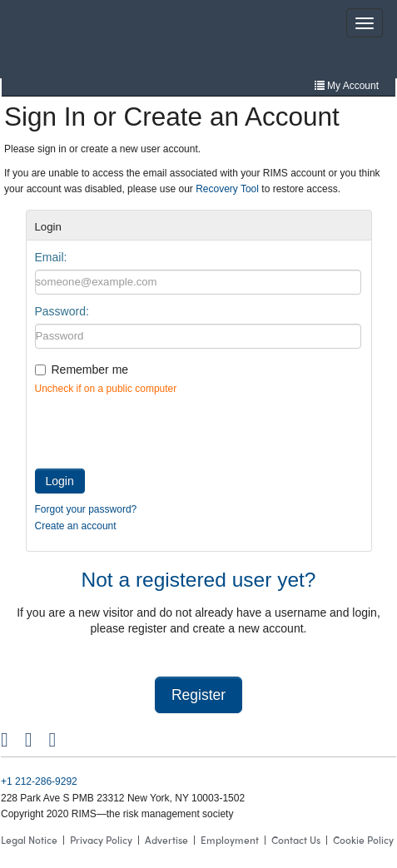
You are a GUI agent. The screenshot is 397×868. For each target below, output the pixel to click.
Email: (51, 257)
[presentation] (161, 428)
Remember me (90, 370)
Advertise (166, 840)
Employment (230, 840)
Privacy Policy (101, 840)
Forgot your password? (86, 509)
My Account (347, 86)
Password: (62, 311)
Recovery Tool (227, 189)
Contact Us (296, 840)
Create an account (76, 526)
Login (60, 481)
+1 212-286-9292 (39, 781)
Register (198, 695)
